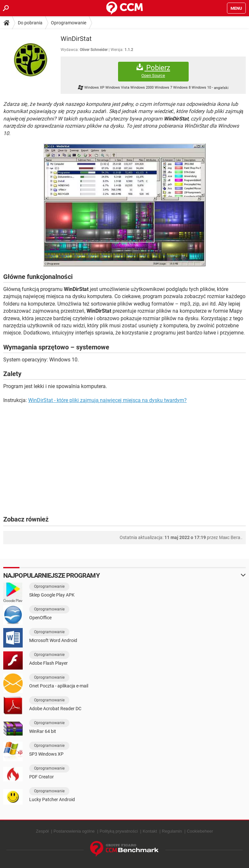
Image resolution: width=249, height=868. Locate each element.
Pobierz (153, 71)
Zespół (42, 831)
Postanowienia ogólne (74, 831)
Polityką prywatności (119, 831)
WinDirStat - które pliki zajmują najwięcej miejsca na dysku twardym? (107, 400)
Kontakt (150, 831)
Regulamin (172, 831)
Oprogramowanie (69, 23)
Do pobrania (30, 23)
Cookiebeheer (200, 831)
